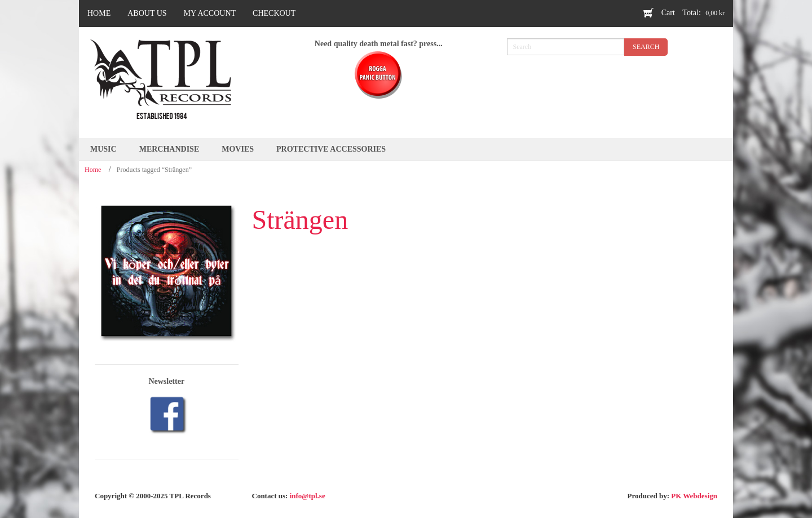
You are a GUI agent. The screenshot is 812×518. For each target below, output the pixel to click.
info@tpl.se (308, 496)
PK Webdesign (694, 496)
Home (93, 170)
